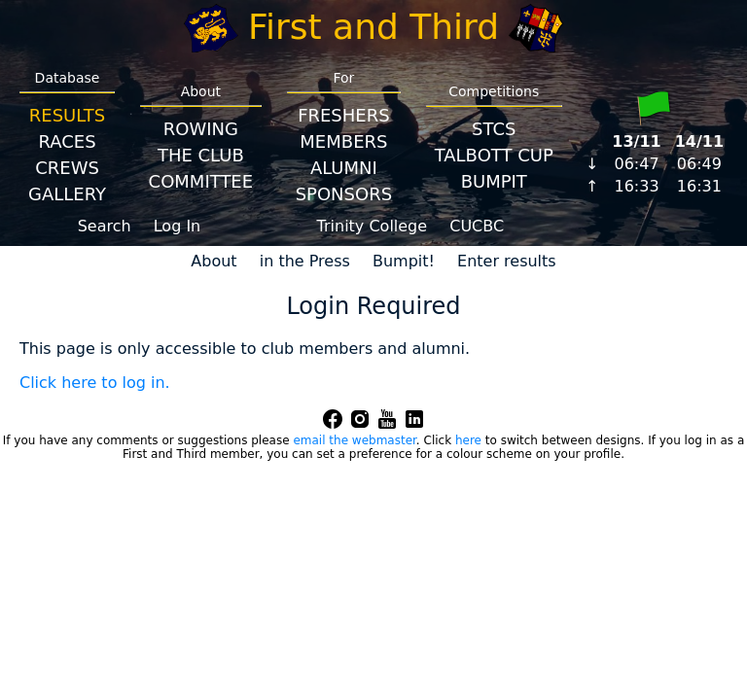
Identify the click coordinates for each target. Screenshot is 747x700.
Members (343, 141)
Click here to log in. (95, 383)
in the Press (305, 261)
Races (67, 141)
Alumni (344, 168)
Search (105, 226)
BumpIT (494, 181)
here (468, 440)
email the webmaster (354, 440)
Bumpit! (404, 261)
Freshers (344, 115)
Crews (67, 168)
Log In (178, 226)
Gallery (67, 194)
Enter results (507, 261)
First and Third (373, 27)
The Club (201, 155)
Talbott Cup (494, 155)
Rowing (201, 129)
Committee (201, 181)
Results (67, 115)
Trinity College (373, 226)
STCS (494, 129)
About (213, 261)
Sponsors (344, 194)
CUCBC (477, 226)
